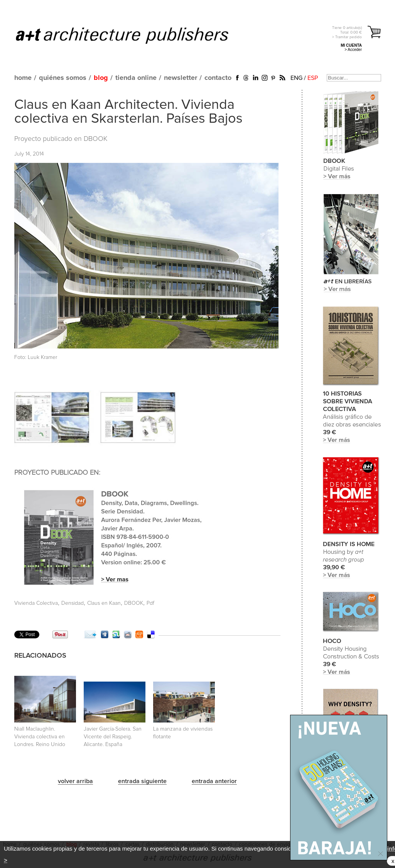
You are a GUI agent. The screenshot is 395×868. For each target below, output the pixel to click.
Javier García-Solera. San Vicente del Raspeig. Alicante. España (113, 737)
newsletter (181, 78)
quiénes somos (63, 78)
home (23, 78)
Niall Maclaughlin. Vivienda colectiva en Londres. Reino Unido (40, 737)
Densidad (73, 603)
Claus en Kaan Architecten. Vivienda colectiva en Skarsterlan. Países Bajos (128, 112)
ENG (296, 78)
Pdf (150, 603)
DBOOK (96, 139)
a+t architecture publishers (132, 35)
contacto (218, 78)
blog (101, 78)
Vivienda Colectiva (36, 603)
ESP (313, 78)
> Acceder (353, 50)
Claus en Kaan (104, 603)
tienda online (136, 78)
